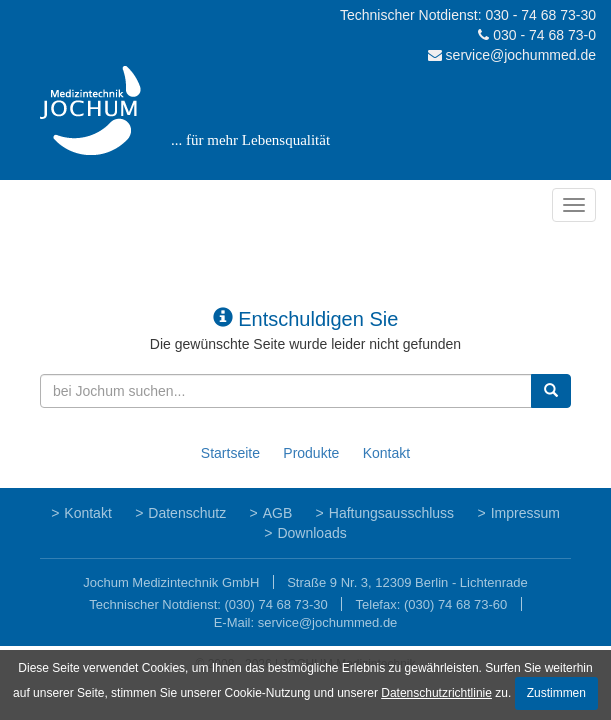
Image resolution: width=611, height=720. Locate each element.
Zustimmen (556, 693)
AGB (278, 513)
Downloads (311, 533)
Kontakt (386, 453)
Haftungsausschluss (391, 513)
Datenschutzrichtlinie (436, 693)
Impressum (525, 513)
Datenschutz (187, 513)
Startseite (230, 453)
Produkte (311, 453)
